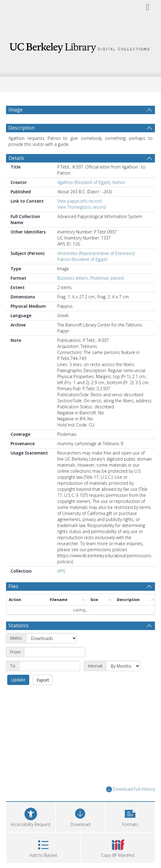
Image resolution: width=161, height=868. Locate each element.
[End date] (50, 666)
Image (16, 110)
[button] (130, 816)
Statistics (19, 625)
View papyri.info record (79, 201)
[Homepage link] (81, 46)
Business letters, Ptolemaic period (90, 278)
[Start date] (55, 652)
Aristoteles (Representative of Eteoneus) (96, 253)
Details (16, 158)
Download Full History (131, 789)
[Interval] (123, 666)
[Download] (80, 816)
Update (18, 680)
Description (22, 128)
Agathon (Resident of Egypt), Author (91, 182)
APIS (61, 571)
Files (13, 586)
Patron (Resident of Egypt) (82, 259)
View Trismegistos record (82, 207)
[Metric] (51, 638)
